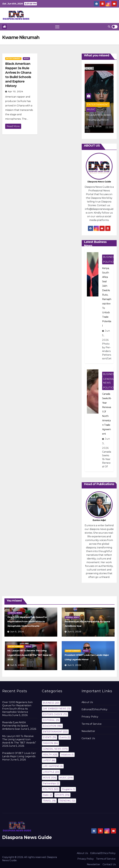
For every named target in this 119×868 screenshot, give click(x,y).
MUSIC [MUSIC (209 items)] (66, 778)
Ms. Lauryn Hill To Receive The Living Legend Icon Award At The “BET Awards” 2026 (30, 655)
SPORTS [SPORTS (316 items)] (62, 795)
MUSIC (26, 59)
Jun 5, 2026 (95, 126)
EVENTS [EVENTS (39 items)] (50, 737)
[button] (109, 27)
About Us (87, 702)
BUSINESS (109, 257)
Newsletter (88, 731)
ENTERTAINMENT (13, 59)
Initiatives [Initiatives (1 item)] (67, 755)
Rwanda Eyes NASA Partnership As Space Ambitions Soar (15, 726)
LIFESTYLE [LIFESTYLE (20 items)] (51, 772)
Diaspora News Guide (27, 837)
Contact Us (88, 738)
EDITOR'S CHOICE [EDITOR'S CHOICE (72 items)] (55, 714)
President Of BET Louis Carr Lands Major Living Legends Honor (19, 756)
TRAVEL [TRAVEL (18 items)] (49, 801)
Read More (13, 126)
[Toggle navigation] (57, 27)
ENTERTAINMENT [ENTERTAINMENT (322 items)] (55, 732)
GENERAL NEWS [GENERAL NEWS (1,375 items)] (55, 749)
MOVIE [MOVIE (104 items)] (50, 778)
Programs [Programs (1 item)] (68, 789)
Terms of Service (92, 724)
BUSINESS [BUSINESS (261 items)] (51, 703)
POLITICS (109, 262)
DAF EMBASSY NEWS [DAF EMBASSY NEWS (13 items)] (57, 709)
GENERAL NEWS (109, 381)
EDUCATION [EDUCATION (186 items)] (52, 726)
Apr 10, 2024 (16, 91)
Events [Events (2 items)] (65, 737)
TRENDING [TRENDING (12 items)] (67, 801)
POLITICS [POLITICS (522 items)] (51, 789)
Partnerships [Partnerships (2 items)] (51, 783)
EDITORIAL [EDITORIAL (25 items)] (51, 720)
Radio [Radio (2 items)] (47, 795)
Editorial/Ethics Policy (95, 709)
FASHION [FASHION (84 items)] (50, 743)
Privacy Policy (90, 717)
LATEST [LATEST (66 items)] (49, 760)
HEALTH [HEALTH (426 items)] (50, 755)
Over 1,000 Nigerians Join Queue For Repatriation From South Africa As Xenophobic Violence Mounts (27, 621)
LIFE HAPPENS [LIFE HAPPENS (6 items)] (53, 766)
